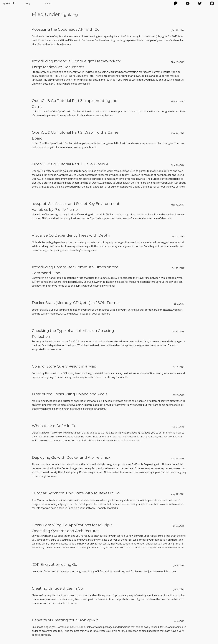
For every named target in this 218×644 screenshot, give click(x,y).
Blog (28, 4)
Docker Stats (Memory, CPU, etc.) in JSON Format (76, 303)
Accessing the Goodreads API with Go (66, 29)
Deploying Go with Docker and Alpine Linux (71, 457)
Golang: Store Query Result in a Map (64, 366)
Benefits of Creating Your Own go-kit (65, 620)
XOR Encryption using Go (54, 565)
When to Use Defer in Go (54, 426)
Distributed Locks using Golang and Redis (70, 394)
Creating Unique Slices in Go (57, 588)
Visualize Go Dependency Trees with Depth (71, 235)
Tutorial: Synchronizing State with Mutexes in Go (76, 493)
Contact (48, 4)
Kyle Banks (9, 4)
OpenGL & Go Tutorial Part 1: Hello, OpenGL (71, 164)
